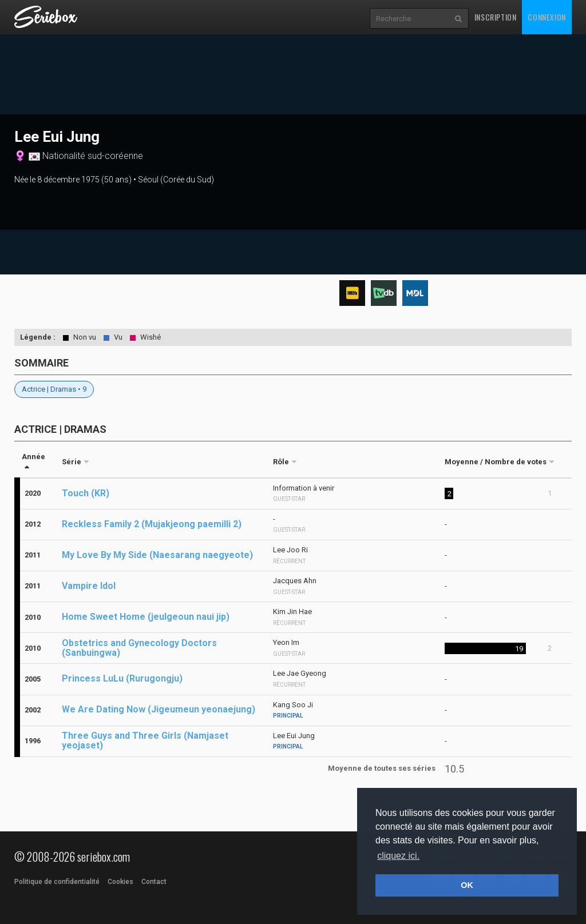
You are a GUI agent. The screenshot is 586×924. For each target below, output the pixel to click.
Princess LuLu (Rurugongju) (122, 678)
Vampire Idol (89, 586)
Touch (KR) (86, 493)
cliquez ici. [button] (398, 856)
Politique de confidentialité (57, 882)
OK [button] (467, 885)
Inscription (496, 17)
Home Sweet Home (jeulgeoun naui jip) (146, 617)
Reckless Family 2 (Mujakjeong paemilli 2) (152, 524)
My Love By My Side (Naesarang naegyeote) (157, 555)
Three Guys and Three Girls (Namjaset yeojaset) (145, 740)
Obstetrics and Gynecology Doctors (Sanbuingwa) (139, 648)
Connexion (547, 17)
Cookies (120, 882)
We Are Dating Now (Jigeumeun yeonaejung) (159, 709)
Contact (154, 882)
